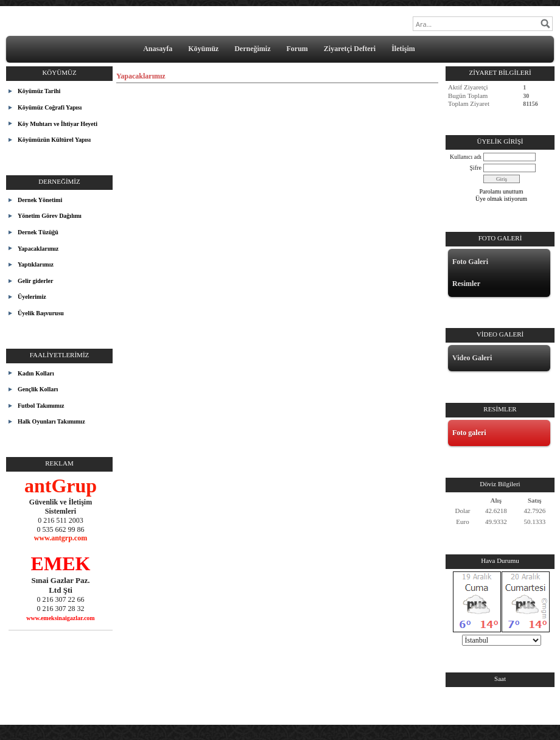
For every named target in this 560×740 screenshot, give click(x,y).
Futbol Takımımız (41, 406)
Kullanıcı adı (466, 157)
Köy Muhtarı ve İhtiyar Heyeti (58, 124)
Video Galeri (472, 358)
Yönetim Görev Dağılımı (50, 216)
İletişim (403, 49)
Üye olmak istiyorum (501, 199)
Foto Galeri (470, 262)
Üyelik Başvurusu (41, 313)
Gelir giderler (35, 281)
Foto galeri (469, 433)
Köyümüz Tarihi (39, 91)
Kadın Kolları (36, 373)
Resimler (466, 284)
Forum (297, 49)
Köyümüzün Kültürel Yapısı (54, 140)
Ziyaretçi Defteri (350, 49)
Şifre (476, 168)
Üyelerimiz (32, 297)
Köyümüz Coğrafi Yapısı (50, 107)
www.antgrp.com (61, 538)
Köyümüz (203, 49)
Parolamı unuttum (502, 191)
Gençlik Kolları (38, 389)
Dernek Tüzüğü (38, 232)
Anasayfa (158, 49)
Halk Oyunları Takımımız (51, 421)
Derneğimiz (252, 49)
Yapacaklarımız (38, 249)
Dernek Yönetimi (40, 200)
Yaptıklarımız (36, 264)
